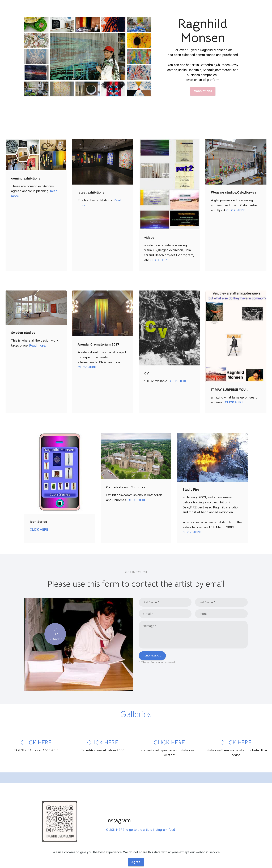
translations (203, 91)
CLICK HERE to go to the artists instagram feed (141, 830)
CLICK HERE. (87, 367)
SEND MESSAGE (152, 656)
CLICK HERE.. (160, 260)
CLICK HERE (235, 210)
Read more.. (38, 345)
